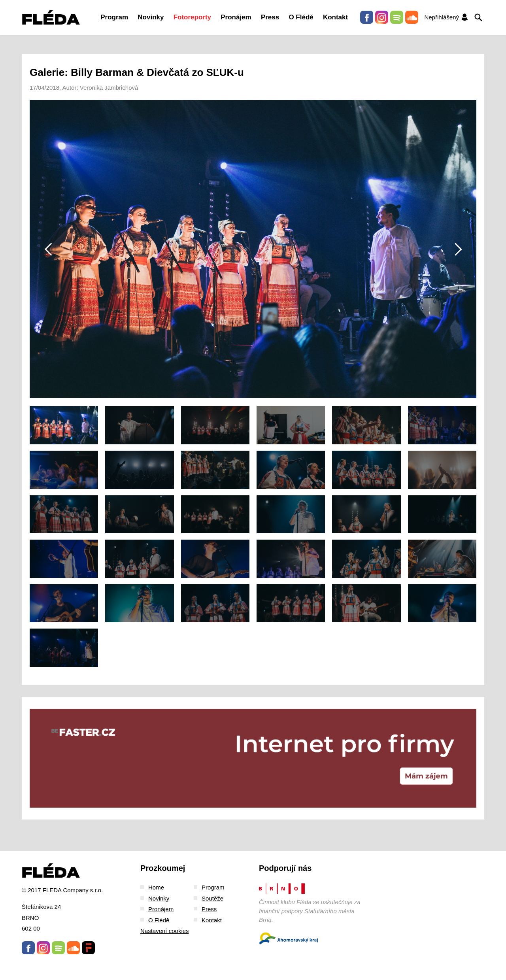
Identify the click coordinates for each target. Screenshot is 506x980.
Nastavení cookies (165, 931)
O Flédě (301, 17)
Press (270, 17)
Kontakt (335, 17)
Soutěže (212, 898)
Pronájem (236, 17)
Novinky (151, 17)
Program (114, 17)
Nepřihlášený (446, 17)
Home (156, 887)
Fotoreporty (192, 17)
